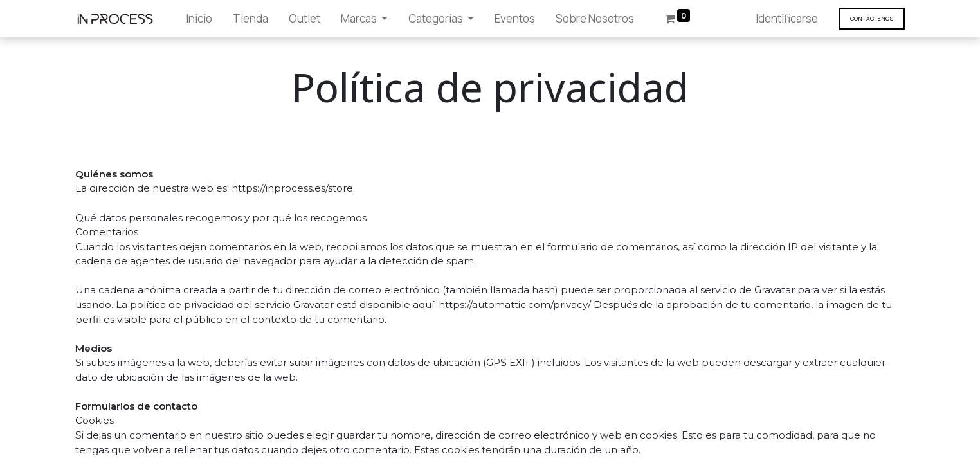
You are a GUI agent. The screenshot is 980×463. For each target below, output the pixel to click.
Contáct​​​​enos (872, 18)
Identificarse (787, 18)
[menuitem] (199, 19)
